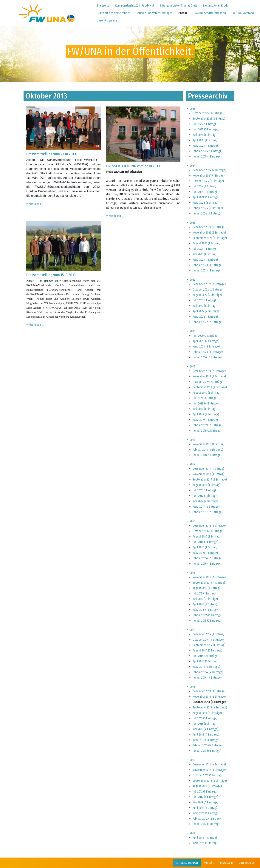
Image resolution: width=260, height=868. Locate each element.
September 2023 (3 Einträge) (210, 238)
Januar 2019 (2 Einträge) (207, 431)
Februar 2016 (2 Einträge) (208, 558)
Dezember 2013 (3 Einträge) (209, 691)
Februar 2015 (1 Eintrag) (207, 615)
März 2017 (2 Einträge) (206, 507)
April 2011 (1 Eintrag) (205, 838)
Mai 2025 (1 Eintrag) (204, 135)
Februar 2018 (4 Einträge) (208, 450)
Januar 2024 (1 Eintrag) (206, 213)
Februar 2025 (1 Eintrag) (207, 151)
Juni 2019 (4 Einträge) (206, 403)
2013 (192, 687)
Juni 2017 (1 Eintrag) (205, 496)
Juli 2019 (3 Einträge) (205, 398)
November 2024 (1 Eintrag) (209, 176)
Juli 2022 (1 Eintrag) (204, 300)
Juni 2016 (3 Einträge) (205, 542)
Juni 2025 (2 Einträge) (205, 129)
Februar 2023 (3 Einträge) (208, 265)
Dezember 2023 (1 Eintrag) (208, 227)
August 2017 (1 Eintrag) (206, 485)
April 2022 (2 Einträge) (206, 311)
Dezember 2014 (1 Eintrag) (208, 634)
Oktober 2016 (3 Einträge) (208, 531)
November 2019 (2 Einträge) (209, 376)
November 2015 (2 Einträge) (209, 577)
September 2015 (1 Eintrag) (209, 583)
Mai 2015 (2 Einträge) (205, 599)
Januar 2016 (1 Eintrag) (206, 564)
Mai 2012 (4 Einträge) (205, 802)
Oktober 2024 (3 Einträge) (208, 181)
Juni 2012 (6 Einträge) (205, 797)
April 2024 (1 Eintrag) (205, 197)
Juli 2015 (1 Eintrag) (204, 593)
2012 (192, 760)
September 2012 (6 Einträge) (210, 781)
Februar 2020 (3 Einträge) (208, 352)
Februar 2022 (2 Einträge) (208, 322)
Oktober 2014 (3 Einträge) (208, 640)
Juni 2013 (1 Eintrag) (204, 724)
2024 (193, 166)
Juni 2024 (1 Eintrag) (205, 192)
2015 (192, 573)
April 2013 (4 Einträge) (206, 735)
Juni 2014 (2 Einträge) (205, 656)
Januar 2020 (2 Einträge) (207, 357)
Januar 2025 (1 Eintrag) (206, 156)
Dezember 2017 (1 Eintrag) (208, 469)
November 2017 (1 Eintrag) (208, 474)
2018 (193, 440)
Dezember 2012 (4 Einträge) (209, 764)
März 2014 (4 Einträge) (206, 667)
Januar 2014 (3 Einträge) (207, 678)
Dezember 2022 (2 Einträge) (209, 284)
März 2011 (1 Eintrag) (205, 843)
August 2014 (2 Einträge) (207, 650)
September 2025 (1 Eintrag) (209, 119)
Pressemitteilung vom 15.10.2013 (51, 275)
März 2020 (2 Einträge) (206, 346)
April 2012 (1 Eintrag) (205, 808)
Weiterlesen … (35, 204)
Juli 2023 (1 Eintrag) (204, 249)
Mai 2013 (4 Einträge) (205, 729)
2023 (192, 223)
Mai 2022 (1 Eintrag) (204, 306)
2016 (192, 521)
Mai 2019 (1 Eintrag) (204, 409)
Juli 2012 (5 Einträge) (205, 791)
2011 (192, 833)
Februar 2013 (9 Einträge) (208, 745)
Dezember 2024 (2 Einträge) (209, 170)
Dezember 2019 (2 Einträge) (209, 371)
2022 (192, 280)
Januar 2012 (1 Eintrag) (206, 824)
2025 (192, 109)
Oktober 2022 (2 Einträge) (208, 289)
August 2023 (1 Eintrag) (206, 243)
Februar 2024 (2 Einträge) (208, 208)
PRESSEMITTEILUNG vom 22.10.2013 (133, 166)
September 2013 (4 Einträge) (210, 707)
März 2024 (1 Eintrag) (205, 203)
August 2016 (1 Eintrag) (206, 536)
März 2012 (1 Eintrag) (205, 813)
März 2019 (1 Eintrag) (205, 420)
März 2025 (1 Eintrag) (205, 146)
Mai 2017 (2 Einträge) (205, 501)
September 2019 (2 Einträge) (210, 387)
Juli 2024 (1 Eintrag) (204, 186)
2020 (193, 331)
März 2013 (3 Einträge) (206, 740)
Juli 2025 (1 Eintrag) (204, 124)
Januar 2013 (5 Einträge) (207, 751)
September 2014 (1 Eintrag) (209, 645)
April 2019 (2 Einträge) (206, 414)
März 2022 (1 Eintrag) (205, 317)
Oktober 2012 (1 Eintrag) (207, 775)
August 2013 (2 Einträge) (207, 713)
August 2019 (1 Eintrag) (206, 393)
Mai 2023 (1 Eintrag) (204, 254)
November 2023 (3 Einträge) (209, 233)
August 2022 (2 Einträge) (207, 295)
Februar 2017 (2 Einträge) (208, 512)
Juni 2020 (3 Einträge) (205, 336)
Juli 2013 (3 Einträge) (205, 718)
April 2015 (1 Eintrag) (205, 604)
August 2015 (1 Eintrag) (206, 588)
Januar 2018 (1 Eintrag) (206, 455)
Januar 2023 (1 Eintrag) (206, 270)
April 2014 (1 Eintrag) (205, 661)
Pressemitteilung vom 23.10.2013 (51, 154)
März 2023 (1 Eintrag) (205, 260)
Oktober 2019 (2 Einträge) (208, 382)
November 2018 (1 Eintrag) (208, 444)
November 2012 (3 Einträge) (209, 770)
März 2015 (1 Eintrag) (205, 610)
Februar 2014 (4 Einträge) (208, 672)
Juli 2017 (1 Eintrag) (204, 490)
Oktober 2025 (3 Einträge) (208, 113)
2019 (192, 366)
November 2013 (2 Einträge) (209, 697)
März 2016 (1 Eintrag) (205, 553)
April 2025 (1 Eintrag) (205, 140)
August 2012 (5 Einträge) (207, 786)
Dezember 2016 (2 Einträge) (209, 526)
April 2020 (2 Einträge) (206, 341)
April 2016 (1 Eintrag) (205, 547)
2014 (193, 630)
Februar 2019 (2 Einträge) (208, 425)
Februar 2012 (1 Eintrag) (207, 819)
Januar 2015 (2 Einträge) (207, 621)
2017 (192, 464)
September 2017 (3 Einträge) (210, 479)
